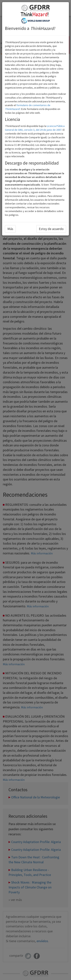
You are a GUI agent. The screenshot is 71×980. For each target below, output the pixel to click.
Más (10, 229)
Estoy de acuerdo (51, 229)
